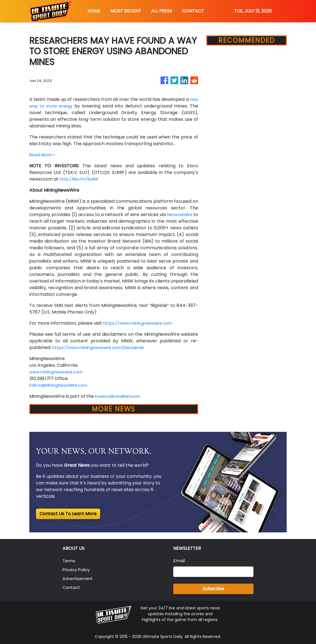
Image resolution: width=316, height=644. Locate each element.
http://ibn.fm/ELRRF (81, 179)
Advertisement (79, 578)
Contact (72, 587)
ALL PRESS (162, 11)
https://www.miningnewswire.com (140, 323)
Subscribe (213, 589)
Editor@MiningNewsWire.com (61, 385)
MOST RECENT (126, 11)
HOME (94, 11)
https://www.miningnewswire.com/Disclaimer (102, 347)
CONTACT (193, 11)
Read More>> (44, 155)
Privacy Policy (77, 570)
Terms (70, 561)
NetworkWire (51, 221)
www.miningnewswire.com (58, 372)
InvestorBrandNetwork (120, 396)
